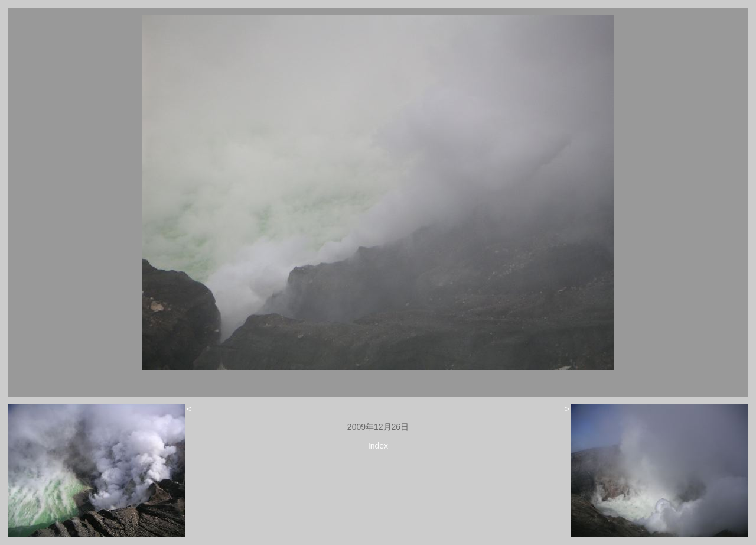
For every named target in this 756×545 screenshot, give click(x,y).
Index (378, 446)
